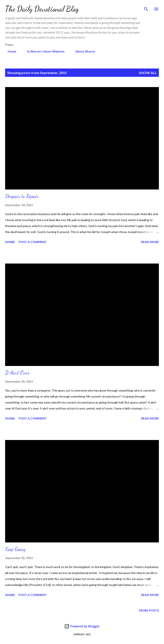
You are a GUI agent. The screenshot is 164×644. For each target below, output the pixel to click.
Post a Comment (33, 242)
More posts (149, 610)
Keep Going (15, 549)
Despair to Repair (22, 196)
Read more (150, 242)
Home (9, 51)
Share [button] (10, 242)
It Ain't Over (17, 373)
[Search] (146, 8)
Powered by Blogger (82, 626)
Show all (148, 73)
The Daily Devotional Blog (42, 9)
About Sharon (83, 51)
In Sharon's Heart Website (43, 51)
